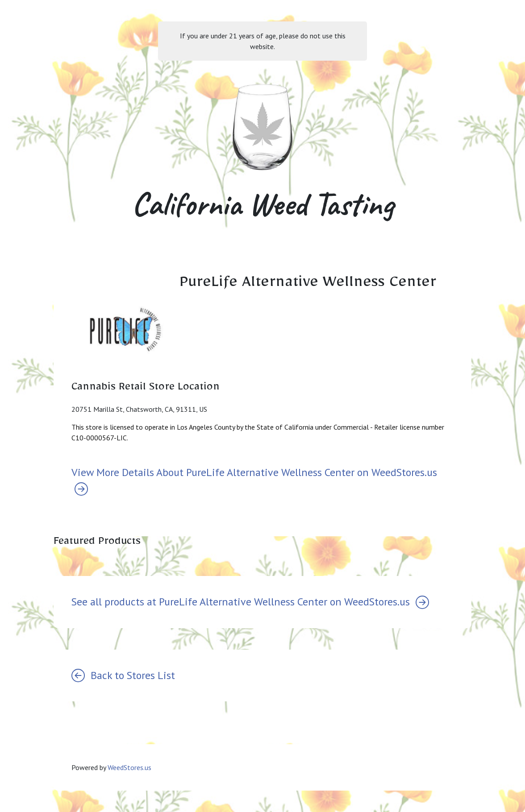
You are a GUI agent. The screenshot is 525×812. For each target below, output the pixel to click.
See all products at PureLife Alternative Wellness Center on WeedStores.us (250, 602)
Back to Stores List (123, 675)
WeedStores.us (129, 767)
